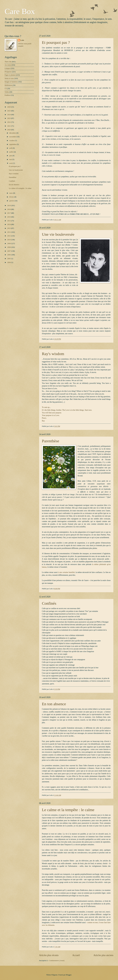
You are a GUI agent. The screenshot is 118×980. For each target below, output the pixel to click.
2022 (9, 122)
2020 (9, 130)
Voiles (7, 92)
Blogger (69, 975)
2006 (9, 255)
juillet (11, 152)
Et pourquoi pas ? (56, 42)
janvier (12, 201)
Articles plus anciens (103, 955)
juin (11, 156)
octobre (12, 141)
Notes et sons (9, 78)
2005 (9, 259)
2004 (9, 262)
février (12, 197)
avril (11, 163)
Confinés (49, 603)
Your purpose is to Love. (51, 415)
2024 (9, 115)
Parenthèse (51, 441)
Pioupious (8, 72)
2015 (9, 221)
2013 (9, 228)
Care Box (20, 11)
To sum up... (46, 407)
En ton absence (54, 704)
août (11, 148)
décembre (13, 133)
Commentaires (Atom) (57, 961)
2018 (9, 209)
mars (11, 193)
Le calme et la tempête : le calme (68, 810)
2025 (9, 111)
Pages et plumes (10, 75)
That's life (8, 62)
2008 (9, 247)
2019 (9, 206)
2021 (9, 126)
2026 (9, 107)
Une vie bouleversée (58, 234)
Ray (43, 421)
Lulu (22, 40)
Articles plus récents (49, 955)
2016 (9, 217)
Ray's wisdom (53, 354)
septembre (13, 144)
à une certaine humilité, (67, 572)
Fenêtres (8, 95)
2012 (9, 232)
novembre (13, 137)
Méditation (8, 85)
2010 (9, 240)
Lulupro (7, 68)
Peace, (44, 418)
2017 (9, 213)
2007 (9, 251)
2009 (9, 244)
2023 (9, 118)
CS (6, 89)
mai (11, 159)
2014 (9, 224)
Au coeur (8, 65)
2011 (9, 236)
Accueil (76, 955)
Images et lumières (11, 82)
